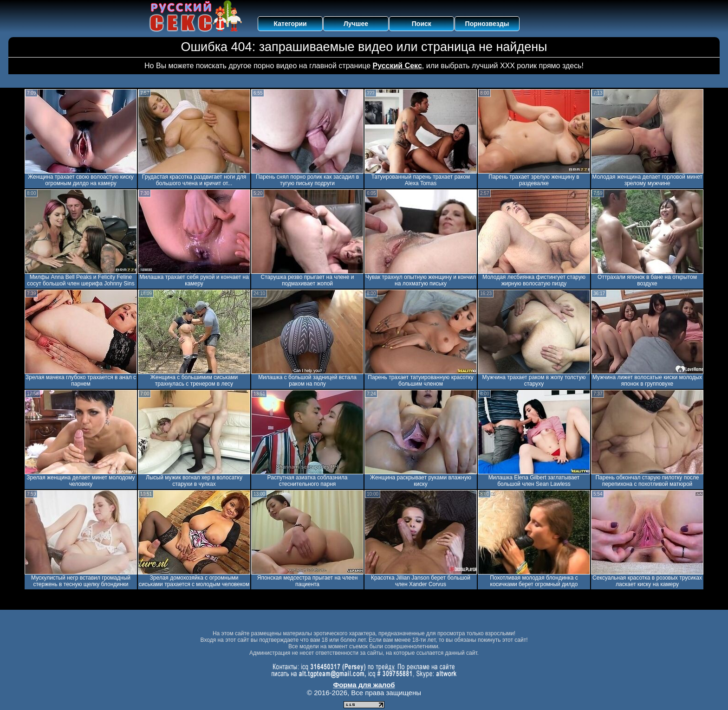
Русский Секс (397, 66)
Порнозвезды (487, 24)
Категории (290, 24)
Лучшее (356, 24)
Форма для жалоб (364, 685)
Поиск (422, 24)
